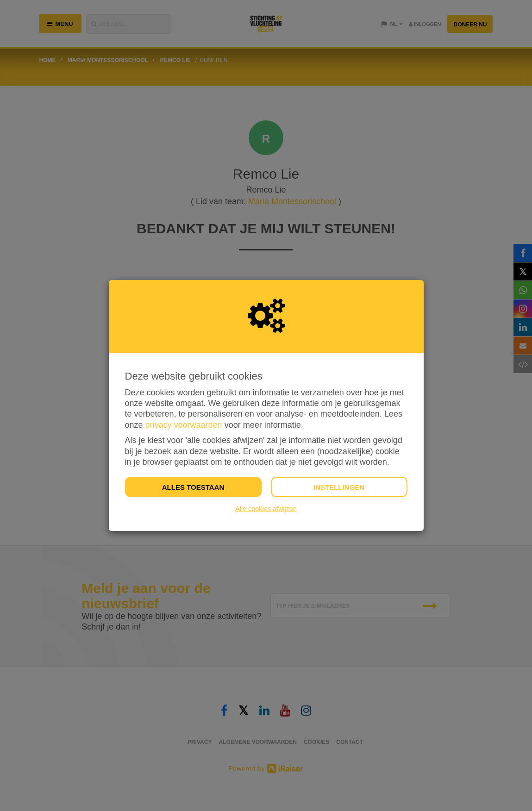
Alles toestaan (193, 487)
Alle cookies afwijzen (266, 509)
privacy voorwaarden (184, 425)
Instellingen (339, 487)
